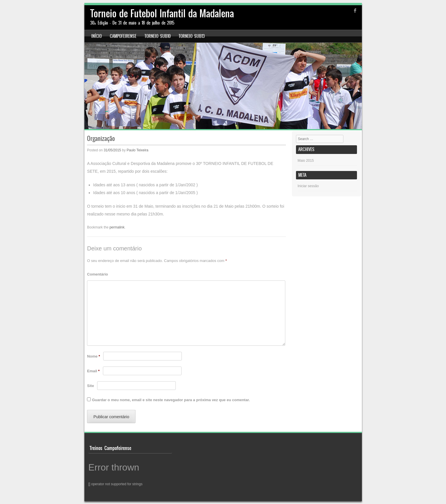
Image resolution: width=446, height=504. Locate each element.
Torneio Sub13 (192, 36)
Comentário (97, 274)
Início (97, 36)
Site (90, 386)
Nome (94, 356)
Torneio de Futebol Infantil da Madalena (162, 13)
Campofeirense (123, 36)
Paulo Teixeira (137, 150)
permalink (117, 227)
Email (93, 371)
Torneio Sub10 (158, 36)
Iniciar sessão (308, 186)
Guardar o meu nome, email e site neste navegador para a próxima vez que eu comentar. (171, 400)
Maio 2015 (306, 161)
